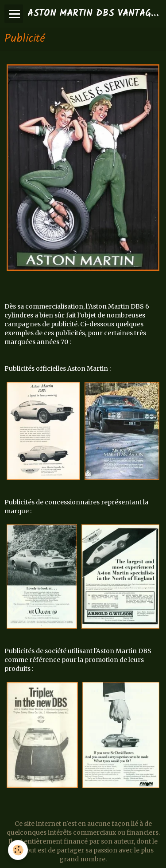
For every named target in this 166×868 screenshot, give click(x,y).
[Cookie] (18, 850)
